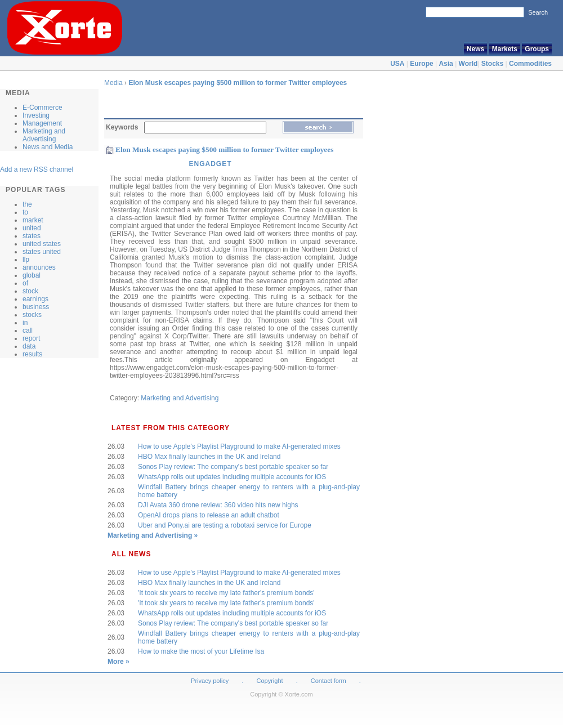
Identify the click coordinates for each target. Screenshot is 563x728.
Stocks (492, 64)
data (29, 346)
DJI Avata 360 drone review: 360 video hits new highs (218, 505)
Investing (36, 115)
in (25, 323)
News (475, 49)
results (32, 354)
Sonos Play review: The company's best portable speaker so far (233, 467)
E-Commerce (43, 108)
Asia (446, 64)
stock (30, 291)
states (32, 236)
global (32, 275)
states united (42, 252)
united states (42, 244)
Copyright (270, 681)
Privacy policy (210, 681)
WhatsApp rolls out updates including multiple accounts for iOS (232, 477)
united (32, 228)
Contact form (329, 681)
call (28, 330)
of (25, 283)
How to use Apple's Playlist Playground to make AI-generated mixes (239, 446)
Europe (421, 64)
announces (39, 267)
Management (42, 123)
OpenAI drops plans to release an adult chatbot (209, 515)
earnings (35, 299)
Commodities (530, 64)
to (25, 212)
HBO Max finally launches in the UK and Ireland (209, 457)
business (36, 307)
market (33, 220)
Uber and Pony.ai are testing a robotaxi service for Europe (225, 525)
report (31, 338)
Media (113, 83)
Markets (505, 49)
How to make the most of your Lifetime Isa (201, 651)
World (468, 64)
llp (26, 260)
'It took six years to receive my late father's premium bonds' (226, 593)
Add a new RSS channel (37, 169)
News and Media (48, 147)
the (27, 204)
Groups (537, 49)
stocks (32, 315)
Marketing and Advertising (44, 135)
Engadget (210, 164)
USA (397, 64)
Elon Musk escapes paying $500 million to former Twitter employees (238, 83)
